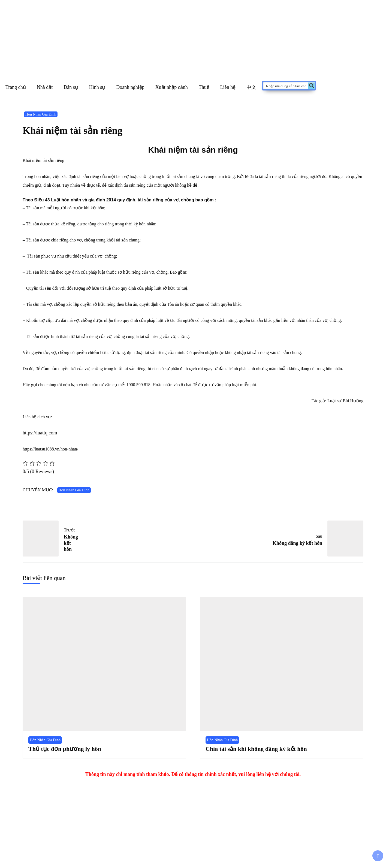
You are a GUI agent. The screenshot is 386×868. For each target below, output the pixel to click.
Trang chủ (16, 87)
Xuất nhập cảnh (172, 87)
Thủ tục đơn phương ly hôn (65, 749)
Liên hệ (228, 87)
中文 (251, 87)
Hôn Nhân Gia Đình (41, 114)
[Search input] (286, 86)
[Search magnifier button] (311, 86)
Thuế (204, 87)
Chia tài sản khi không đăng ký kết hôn (256, 749)
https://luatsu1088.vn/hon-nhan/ (50, 449)
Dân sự (71, 87)
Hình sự (97, 87)
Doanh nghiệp (130, 87)
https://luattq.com (40, 433)
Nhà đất (45, 87)
